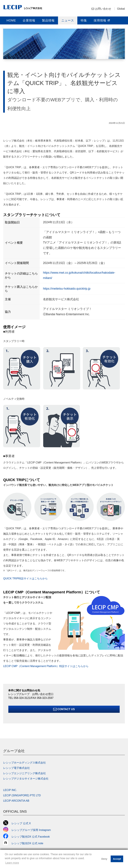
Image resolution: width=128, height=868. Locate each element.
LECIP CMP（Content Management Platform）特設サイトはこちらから (46, 666)
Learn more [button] (12, 863)
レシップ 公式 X (17, 823)
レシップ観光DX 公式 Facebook (26, 837)
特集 (84, 20)
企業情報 (29, 20)
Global (121, 9)
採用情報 (102, 20)
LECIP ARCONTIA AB (16, 801)
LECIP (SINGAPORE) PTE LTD (22, 795)
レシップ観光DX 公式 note (24, 843)
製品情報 (48, 20)
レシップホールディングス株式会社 (24, 763)
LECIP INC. (10, 790)
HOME (11, 20)
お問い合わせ (103, 9)
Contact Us (64, 709)
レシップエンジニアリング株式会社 (24, 773)
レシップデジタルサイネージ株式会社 (26, 779)
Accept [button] (117, 859)
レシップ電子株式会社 (16, 768)
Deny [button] (104, 859)
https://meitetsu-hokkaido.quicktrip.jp (67, 289)
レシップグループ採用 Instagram (27, 830)
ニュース (68, 20)
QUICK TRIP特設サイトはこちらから (25, 578)
